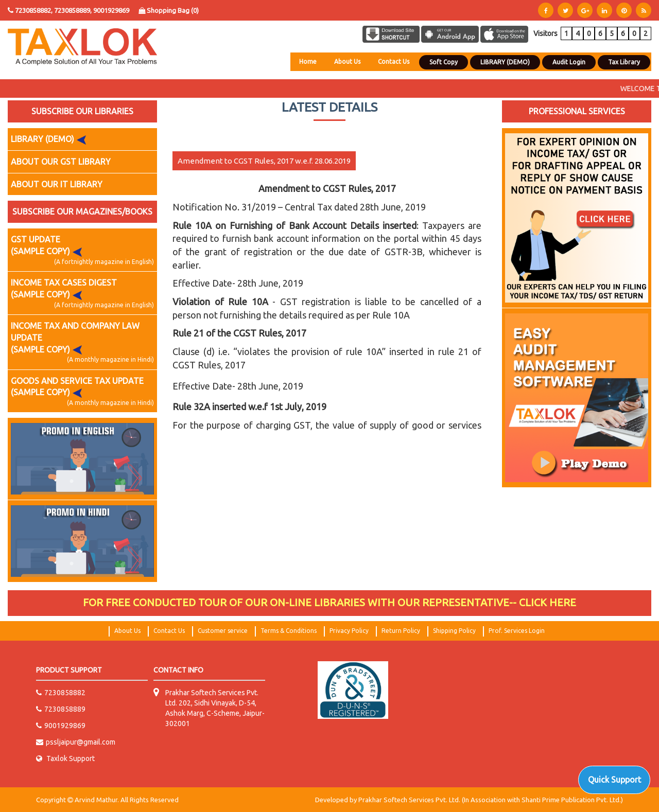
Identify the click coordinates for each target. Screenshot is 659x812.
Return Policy (401, 631)
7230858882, (34, 10)
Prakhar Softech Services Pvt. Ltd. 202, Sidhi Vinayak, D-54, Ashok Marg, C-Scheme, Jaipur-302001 (215, 708)
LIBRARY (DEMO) (51, 139)
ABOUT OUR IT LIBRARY (57, 184)
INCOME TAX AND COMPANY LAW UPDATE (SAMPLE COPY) (82, 343)
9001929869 (111, 10)
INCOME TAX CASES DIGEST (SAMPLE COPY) (82, 294)
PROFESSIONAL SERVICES (577, 111)
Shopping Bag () (169, 10)
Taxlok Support (65, 758)
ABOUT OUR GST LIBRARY (61, 162)
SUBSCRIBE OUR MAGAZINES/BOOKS (82, 211)
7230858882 (61, 693)
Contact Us (394, 61)
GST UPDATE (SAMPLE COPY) (82, 250)
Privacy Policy (349, 631)
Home (308, 61)
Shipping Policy (454, 631)
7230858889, (74, 10)
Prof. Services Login (517, 631)
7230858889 (61, 709)
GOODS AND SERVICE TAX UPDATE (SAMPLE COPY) (82, 392)
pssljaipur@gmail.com (76, 742)
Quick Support (614, 780)
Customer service (223, 631)
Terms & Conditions (289, 631)
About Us (347, 61)
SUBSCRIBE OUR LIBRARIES (82, 111)
